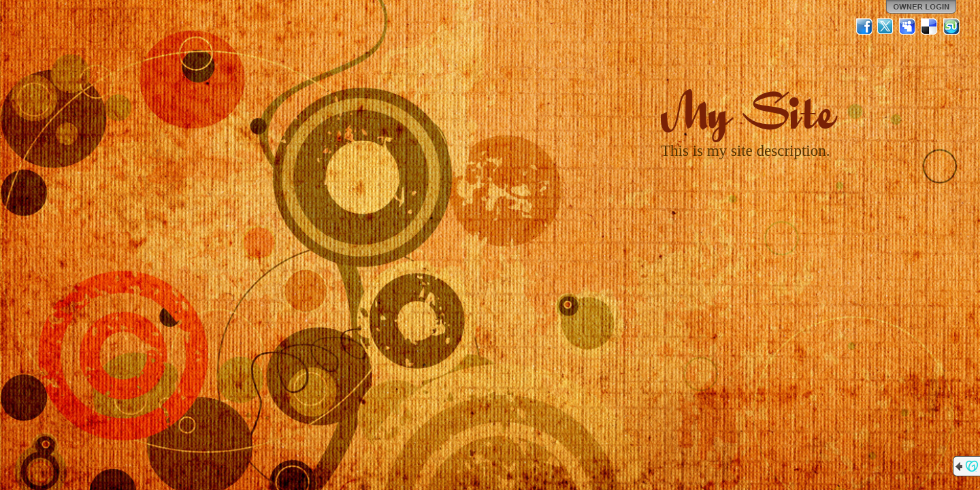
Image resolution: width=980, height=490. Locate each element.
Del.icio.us (930, 27)
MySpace (908, 27)
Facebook (864, 27)
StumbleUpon (951, 27)
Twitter (886, 27)
